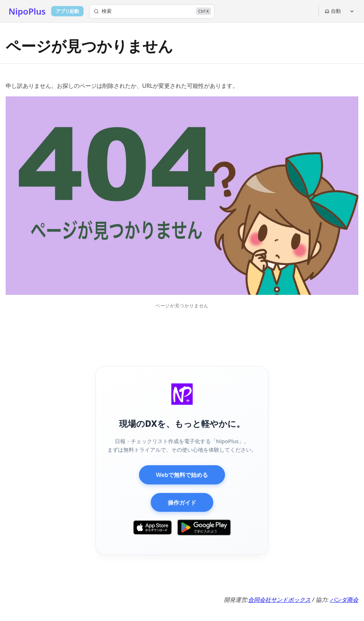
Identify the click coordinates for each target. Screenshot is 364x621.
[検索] (152, 11)
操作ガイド (182, 503)
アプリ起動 (67, 11)
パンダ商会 (344, 600)
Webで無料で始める (182, 475)
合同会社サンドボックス (279, 600)
